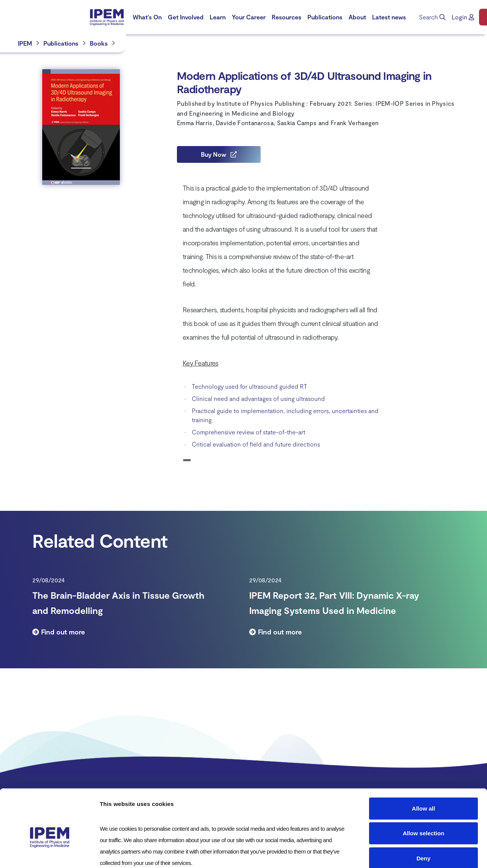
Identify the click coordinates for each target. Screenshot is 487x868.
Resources (286, 17)
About (357, 17)
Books (99, 43)
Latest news (389, 17)
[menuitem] (147, 17)
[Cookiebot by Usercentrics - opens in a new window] (49, 853)
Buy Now (219, 154)
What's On (147, 17)
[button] (463, 17)
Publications (325, 17)
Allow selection (423, 792)
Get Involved (186, 17)
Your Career (249, 17)
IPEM (25, 43)
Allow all (424, 767)
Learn (218, 17)
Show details (399, 853)
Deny (424, 816)
